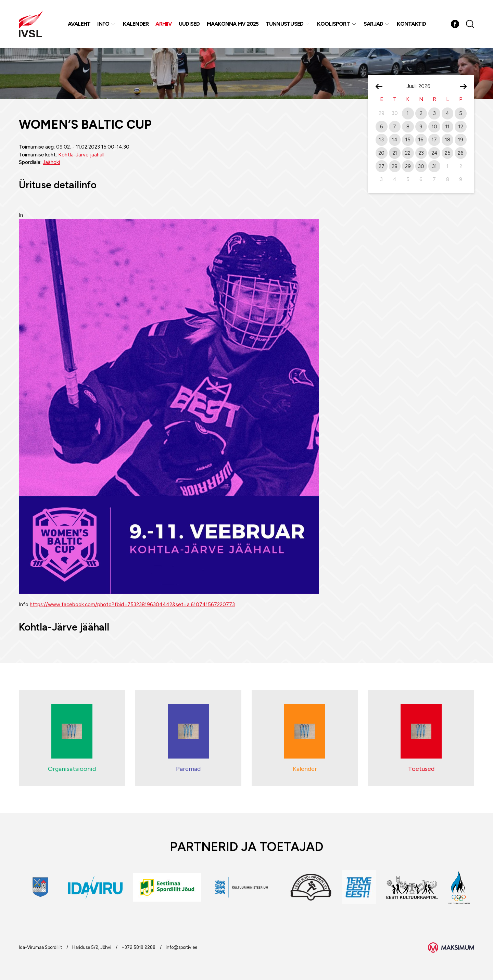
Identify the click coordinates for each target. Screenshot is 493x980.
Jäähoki (51, 162)
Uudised (189, 24)
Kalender (136, 24)
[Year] (427, 86)
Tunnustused (285, 24)
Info (103, 24)
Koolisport (333, 24)
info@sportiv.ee (181, 947)
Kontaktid (411, 24)
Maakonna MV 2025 (233, 24)
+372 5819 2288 (138, 947)
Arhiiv (164, 24)
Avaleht (79, 24)
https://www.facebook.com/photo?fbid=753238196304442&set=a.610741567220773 (132, 604)
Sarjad (374, 24)
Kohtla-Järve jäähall (81, 155)
